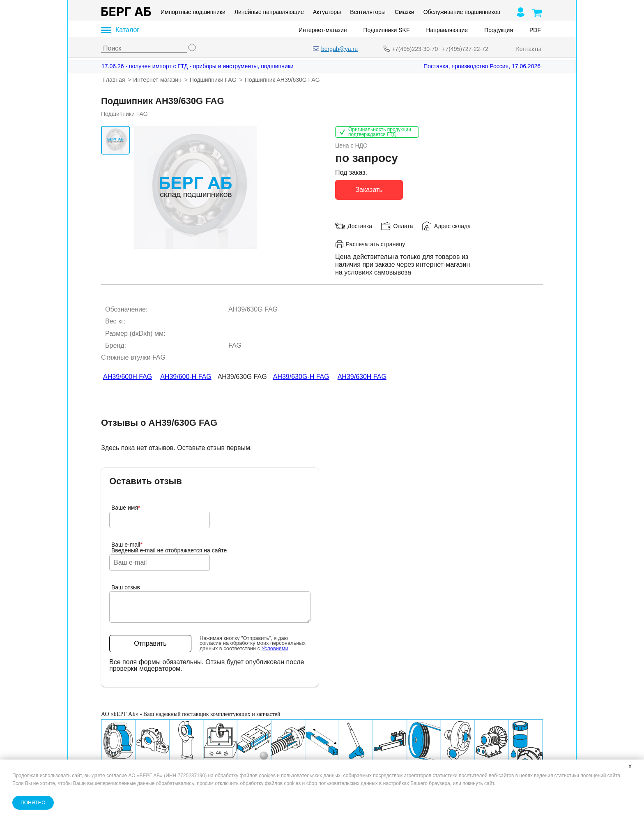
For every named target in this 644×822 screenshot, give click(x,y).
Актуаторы (327, 12)
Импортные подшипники (193, 12)
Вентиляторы (368, 12)
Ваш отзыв (126, 587)
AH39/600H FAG (128, 377)
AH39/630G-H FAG (301, 377)
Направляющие (447, 30)
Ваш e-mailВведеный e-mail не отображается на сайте (169, 547)
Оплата (403, 226)
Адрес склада (452, 226)
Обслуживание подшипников (462, 12)
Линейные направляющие (269, 12)
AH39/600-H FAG (186, 377)
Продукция (499, 30)
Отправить (150, 643)
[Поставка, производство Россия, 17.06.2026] (471, 66)
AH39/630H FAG (362, 377)
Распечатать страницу (370, 244)
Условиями (275, 648)
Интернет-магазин (323, 30)
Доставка (360, 226)
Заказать (369, 189)
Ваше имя (126, 508)
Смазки (405, 12)
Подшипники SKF (387, 30)
